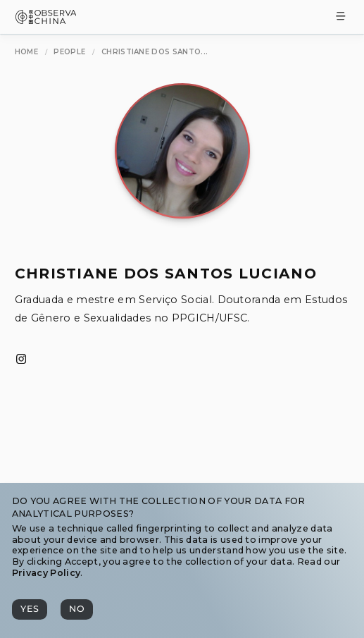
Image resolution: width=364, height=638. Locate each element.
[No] (77, 609)
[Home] (26, 52)
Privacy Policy (46, 573)
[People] (69, 52)
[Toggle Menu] (341, 17)
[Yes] (30, 609)
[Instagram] (21, 360)
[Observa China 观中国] (46, 20)
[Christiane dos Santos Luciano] (155, 52)
